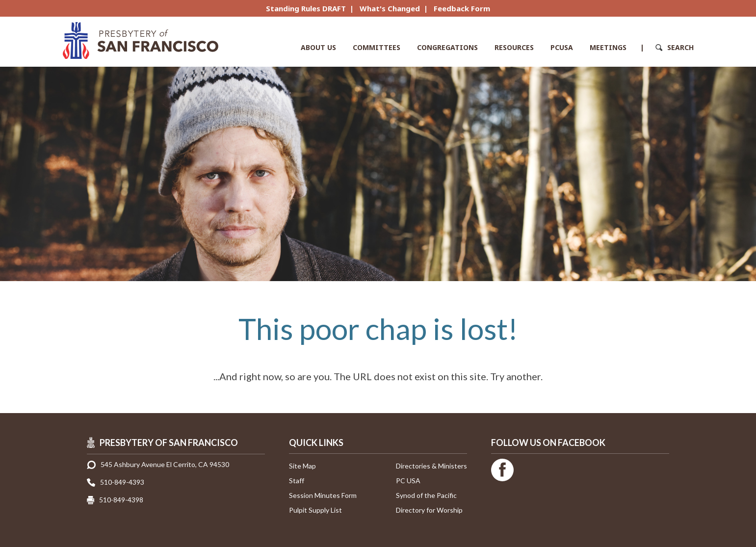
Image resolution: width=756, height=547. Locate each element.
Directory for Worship (429, 510)
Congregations (447, 47)
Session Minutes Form (323, 495)
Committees (377, 47)
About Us (318, 47)
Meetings (608, 47)
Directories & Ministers (431, 466)
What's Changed (390, 8)
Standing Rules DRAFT (306, 8)
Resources (514, 47)
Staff (297, 481)
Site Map (302, 466)
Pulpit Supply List (315, 510)
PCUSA (562, 47)
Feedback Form (462, 8)
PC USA (408, 481)
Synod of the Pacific (426, 495)
